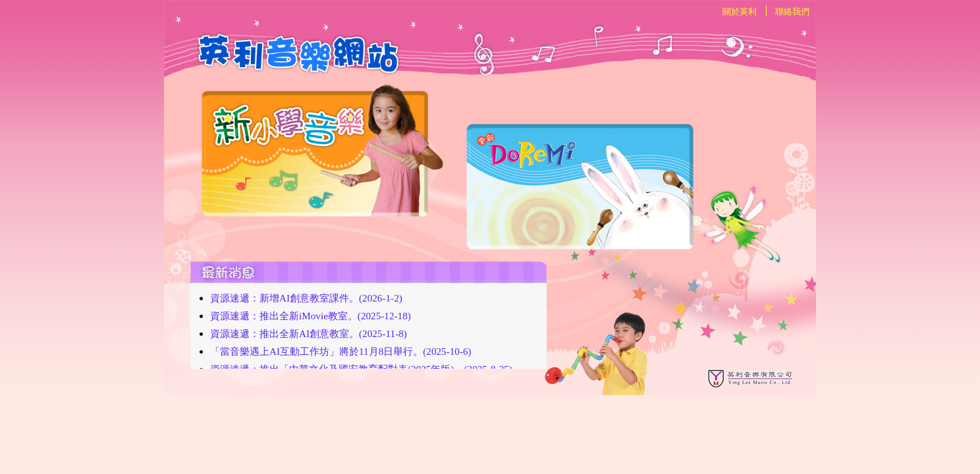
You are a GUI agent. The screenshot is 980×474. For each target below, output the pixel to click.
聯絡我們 (792, 12)
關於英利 (740, 12)
